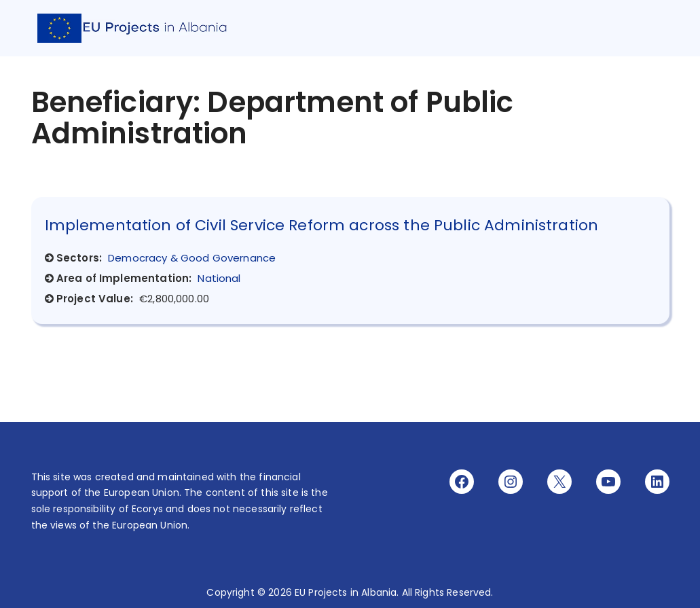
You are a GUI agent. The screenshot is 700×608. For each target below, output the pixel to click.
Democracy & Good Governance (192, 258)
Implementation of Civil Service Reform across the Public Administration (322, 225)
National (219, 278)
